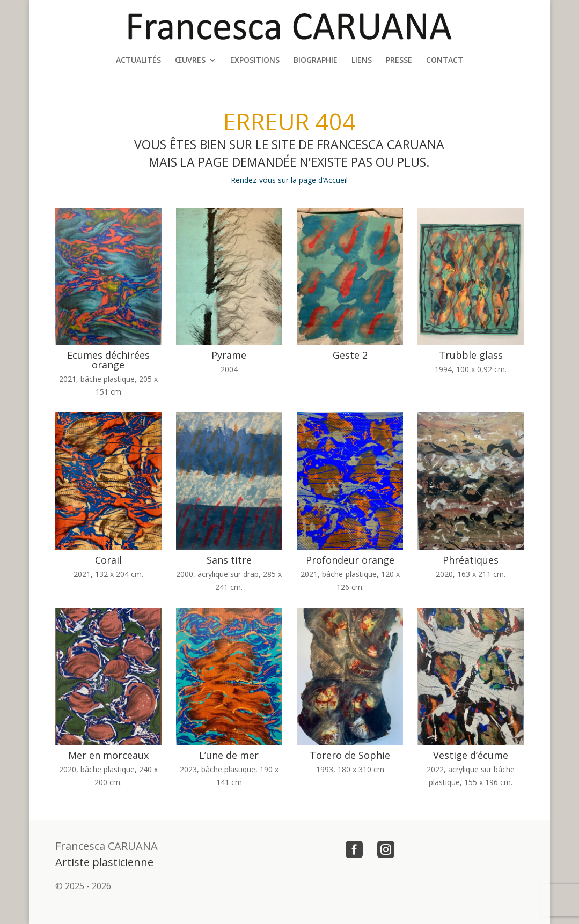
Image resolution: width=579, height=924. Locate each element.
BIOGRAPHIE (316, 61)
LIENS (362, 61)
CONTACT (445, 61)
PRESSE (399, 61)
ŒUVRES (190, 61)
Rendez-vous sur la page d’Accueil (289, 180)
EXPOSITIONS (255, 61)
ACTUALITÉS (138, 61)
